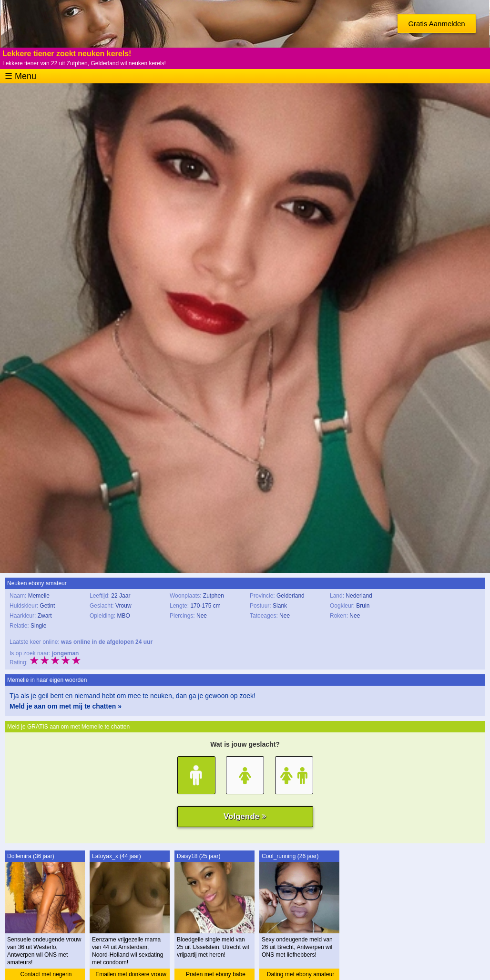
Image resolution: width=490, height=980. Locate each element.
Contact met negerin (46, 974)
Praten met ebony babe (216, 974)
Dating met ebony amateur (301, 974)
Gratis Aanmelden (436, 24)
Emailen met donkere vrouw (131, 974)
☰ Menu (20, 76)
